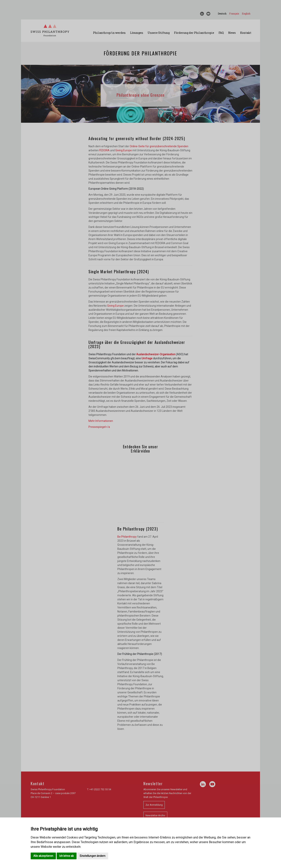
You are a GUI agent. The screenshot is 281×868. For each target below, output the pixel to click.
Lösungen (137, 33)
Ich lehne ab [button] (67, 856)
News (232, 33)
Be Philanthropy (127, 537)
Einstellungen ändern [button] (93, 856)
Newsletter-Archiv (155, 815)
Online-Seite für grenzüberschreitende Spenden (159, 146)
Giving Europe (124, 150)
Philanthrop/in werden (109, 33)
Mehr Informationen (101, 421)
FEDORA (104, 150)
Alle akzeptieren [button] (43, 856)
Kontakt (246, 33)
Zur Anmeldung (154, 805)
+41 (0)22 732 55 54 (100, 789)
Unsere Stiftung (159, 33)
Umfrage (147, 358)
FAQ (221, 33)
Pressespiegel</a (99, 427)
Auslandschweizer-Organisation (156, 354)
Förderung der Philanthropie (194, 33)
